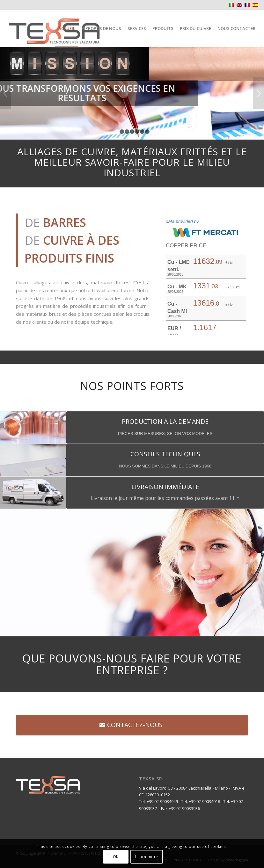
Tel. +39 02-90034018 (201, 801)
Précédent (6, 93)
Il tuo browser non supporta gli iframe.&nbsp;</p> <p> (206, 271)
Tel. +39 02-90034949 (158, 801)
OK (116, 857)
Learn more (147, 857)
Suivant (258, 93)
